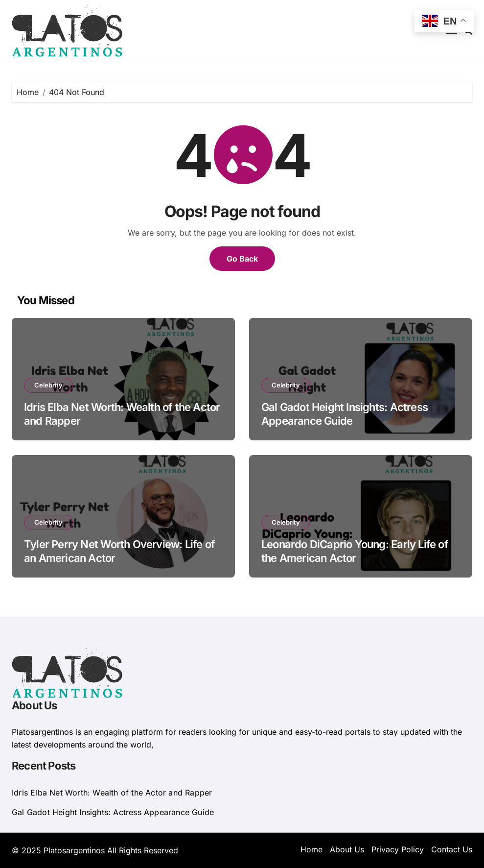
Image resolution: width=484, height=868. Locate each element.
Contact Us (452, 849)
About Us (347, 849)
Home (311, 849)
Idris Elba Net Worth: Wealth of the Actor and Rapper (112, 793)
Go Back (242, 259)
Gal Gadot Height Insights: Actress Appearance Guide (113, 812)
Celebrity (48, 385)
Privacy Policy (398, 849)
